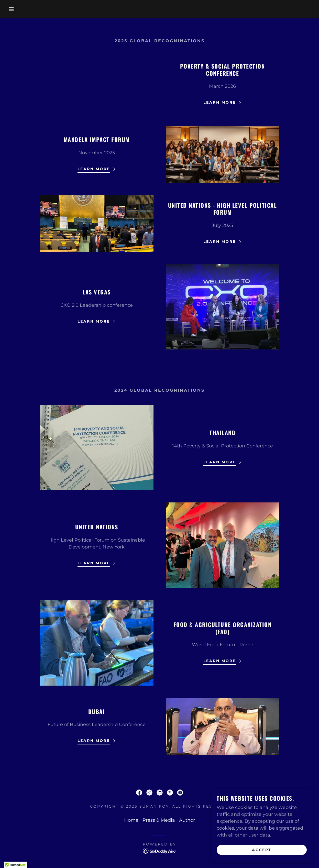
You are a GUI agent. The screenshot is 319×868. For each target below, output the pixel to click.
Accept (262, 850)
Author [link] (187, 820)
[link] (139, 793)
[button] (16, 9)
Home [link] (131, 820)
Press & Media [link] (159, 820)
